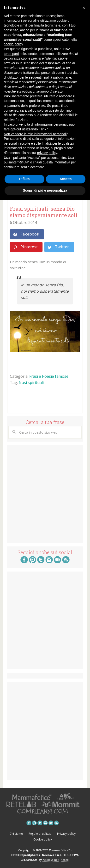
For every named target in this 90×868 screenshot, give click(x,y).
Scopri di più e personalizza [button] (45, 190)
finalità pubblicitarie (57, 77)
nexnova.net (51, 860)
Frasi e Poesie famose (49, 376)
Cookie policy (43, 839)
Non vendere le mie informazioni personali (35, 134)
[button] (84, 8)
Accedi (65, 860)
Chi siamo (16, 834)
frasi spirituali (31, 383)
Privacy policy (66, 834)
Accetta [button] (66, 179)
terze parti (11, 54)
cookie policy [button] (13, 44)
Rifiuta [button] (24, 179)
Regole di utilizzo (40, 834)
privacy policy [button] (47, 153)
